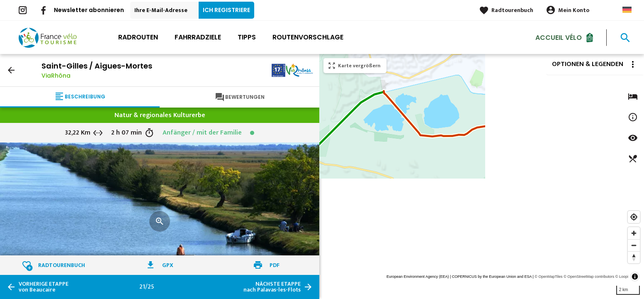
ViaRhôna (56, 76)
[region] (482, 176)
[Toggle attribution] (635, 277)
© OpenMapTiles (548, 277)
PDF (275, 265)
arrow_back (11, 70)
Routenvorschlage (308, 37)
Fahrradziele (198, 37)
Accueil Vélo (559, 37)
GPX (168, 265)
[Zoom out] (634, 245)
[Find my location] (634, 217)
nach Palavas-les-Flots (272, 287)
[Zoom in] (634, 233)
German (627, 10)
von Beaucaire (44, 287)
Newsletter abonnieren (89, 10)
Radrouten (138, 37)
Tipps (247, 37)
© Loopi (622, 277)
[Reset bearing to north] (634, 257)
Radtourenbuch (512, 10)
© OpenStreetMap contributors (589, 277)
